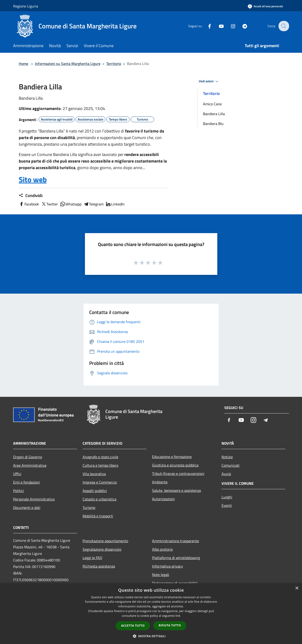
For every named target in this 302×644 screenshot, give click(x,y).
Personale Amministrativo (34, 499)
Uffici (17, 474)
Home (23, 64)
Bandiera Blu (213, 124)
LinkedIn (115, 204)
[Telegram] (242, 26)
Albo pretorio (162, 549)
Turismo (89, 508)
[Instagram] (230, 26)
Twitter (49, 204)
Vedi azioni (209, 81)
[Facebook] (206, 26)
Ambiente (160, 482)
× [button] (297, 588)
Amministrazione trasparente (176, 541)
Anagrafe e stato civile (100, 457)
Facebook (29, 204)
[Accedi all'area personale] (265, 6)
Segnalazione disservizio (102, 549)
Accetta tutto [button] (133, 626)
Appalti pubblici (95, 491)
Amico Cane (212, 104)
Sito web (33, 179)
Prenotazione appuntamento (105, 541)
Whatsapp (71, 204)
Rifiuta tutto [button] (170, 625)
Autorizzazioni (163, 499)
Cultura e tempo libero (100, 465)
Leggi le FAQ (92, 558)
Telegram (93, 204)
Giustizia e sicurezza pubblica (175, 465)
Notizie (227, 457)
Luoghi (227, 497)
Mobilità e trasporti (98, 516)
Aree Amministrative (30, 465)
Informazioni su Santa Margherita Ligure (68, 64)
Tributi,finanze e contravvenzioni (178, 474)
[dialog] (151, 614)
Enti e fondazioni (27, 482)
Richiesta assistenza (99, 566)
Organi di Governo (28, 457)
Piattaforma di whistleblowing (176, 558)
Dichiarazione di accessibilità (175, 583)
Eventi (227, 505)
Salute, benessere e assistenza (176, 490)
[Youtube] (218, 26)
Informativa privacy (168, 566)
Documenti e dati (27, 508)
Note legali (161, 575)
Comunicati (231, 465)
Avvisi (226, 474)
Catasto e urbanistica (99, 499)
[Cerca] (283, 26)
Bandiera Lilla (214, 114)
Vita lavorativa (94, 474)
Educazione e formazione (172, 457)
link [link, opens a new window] (178, 616)
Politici (19, 491)
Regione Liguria (26, 6)
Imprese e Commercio (100, 482)
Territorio (114, 64)
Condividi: (31, 196)
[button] (151, 636)
